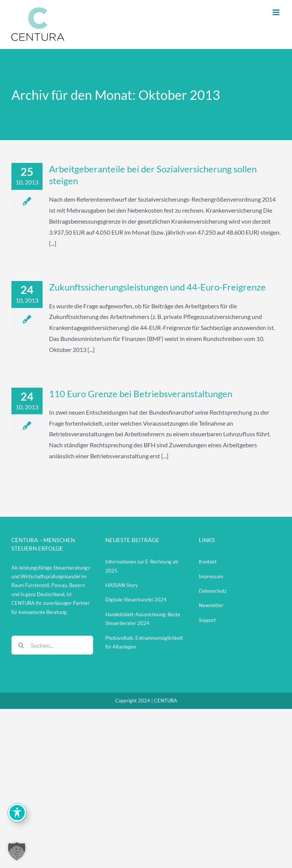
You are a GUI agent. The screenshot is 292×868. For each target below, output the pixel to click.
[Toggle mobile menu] (277, 12)
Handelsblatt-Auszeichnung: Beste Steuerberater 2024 (143, 619)
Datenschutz (213, 591)
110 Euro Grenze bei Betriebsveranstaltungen (141, 394)
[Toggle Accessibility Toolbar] (17, 813)
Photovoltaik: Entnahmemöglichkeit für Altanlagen (144, 642)
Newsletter (211, 605)
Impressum (211, 576)
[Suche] (21, 645)
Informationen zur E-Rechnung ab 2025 (142, 566)
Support (207, 620)
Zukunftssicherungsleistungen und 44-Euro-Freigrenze (157, 287)
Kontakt (208, 562)
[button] (17, 851)
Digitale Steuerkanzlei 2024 (136, 600)
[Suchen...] (52, 645)
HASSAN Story (122, 585)
